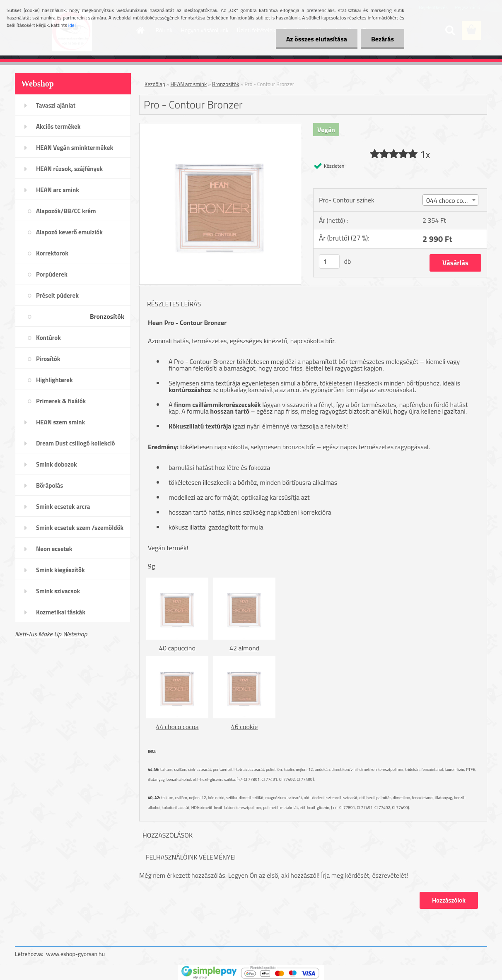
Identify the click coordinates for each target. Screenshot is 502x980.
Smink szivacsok (58, 591)
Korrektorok (52, 253)
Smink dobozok (57, 464)
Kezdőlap (155, 84)
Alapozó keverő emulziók (69, 232)
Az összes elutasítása (317, 39)
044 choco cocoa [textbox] (449, 200)
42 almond (244, 648)
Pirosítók (48, 359)
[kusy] (329, 261)
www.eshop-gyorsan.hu (75, 954)
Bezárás (383, 39)
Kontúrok (48, 338)
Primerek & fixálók (61, 401)
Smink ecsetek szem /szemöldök (80, 528)
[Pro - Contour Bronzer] (220, 127)
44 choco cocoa (177, 727)
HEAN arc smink (58, 190)
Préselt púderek (57, 295)
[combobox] (450, 200)
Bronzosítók (107, 316)
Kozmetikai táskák (61, 612)
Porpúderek (52, 274)
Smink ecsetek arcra (63, 507)
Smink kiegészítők (60, 570)
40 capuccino (177, 648)
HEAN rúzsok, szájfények (69, 169)
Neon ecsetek (54, 549)
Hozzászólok (449, 900)
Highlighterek (54, 380)
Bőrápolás (49, 485)
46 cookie (244, 727)
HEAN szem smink (60, 422)
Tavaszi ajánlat (56, 105)
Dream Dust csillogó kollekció (76, 443)
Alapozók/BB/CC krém (66, 211)
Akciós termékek (58, 126)
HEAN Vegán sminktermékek (75, 148)
